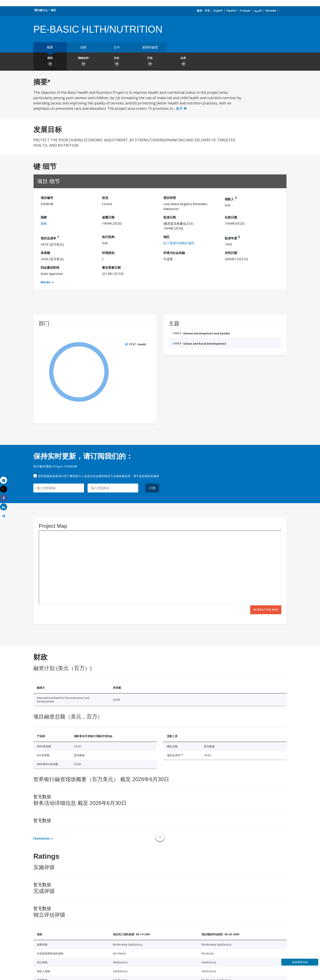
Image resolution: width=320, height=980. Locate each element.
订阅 (152, 488)
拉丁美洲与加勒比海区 (179, 243)
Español (231, 11)
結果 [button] (183, 62)
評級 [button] (150, 62)
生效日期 (231, 217)
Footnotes (42, 838)
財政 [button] (117, 62)
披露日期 (108, 217)
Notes (46, 282)
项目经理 (170, 198)
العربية (258, 11)
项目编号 (47, 198)
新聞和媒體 (150, 47)
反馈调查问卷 (300, 962)
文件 (117, 47)
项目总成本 (50, 237)
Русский (271, 11)
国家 (44, 217)
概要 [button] (50, 62)
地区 (166, 237)
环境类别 (108, 253)
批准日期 (170, 217)
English (218, 11)
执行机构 (108, 237)
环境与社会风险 (174, 253)
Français (245, 11)
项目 (53, 10)
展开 (181, 108)
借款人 (231, 198)
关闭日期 (231, 253)
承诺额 (45, 253)
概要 (50, 47)
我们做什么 (41, 10)
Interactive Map (266, 610)
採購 (83, 47)
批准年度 (232, 237)
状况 (105, 198)
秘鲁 (44, 223)
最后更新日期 (111, 267)
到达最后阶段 (50, 267)
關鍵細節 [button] (83, 62)
